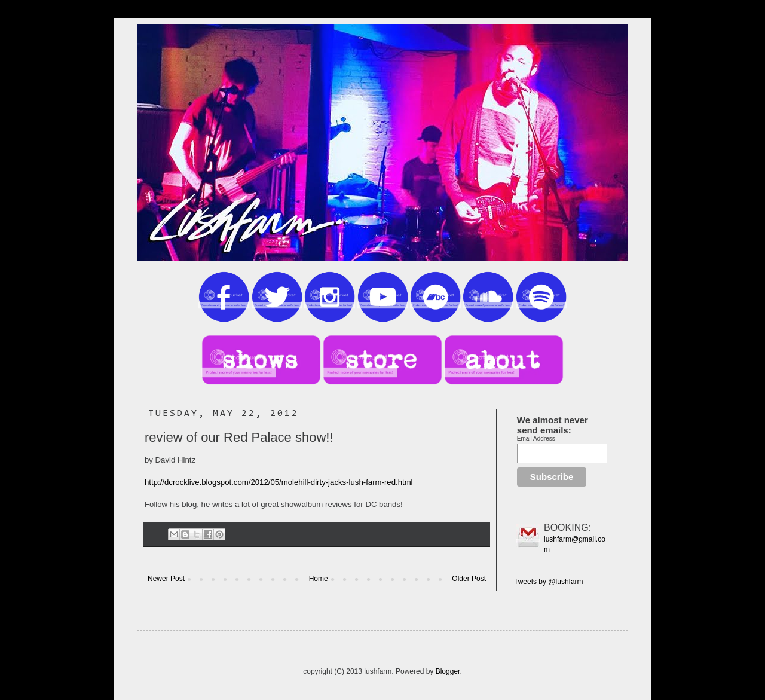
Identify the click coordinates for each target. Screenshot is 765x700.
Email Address (536, 438)
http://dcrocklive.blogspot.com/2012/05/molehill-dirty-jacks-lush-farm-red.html (279, 482)
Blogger (448, 671)
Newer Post (166, 579)
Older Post (469, 579)
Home (319, 579)
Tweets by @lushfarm (549, 582)
